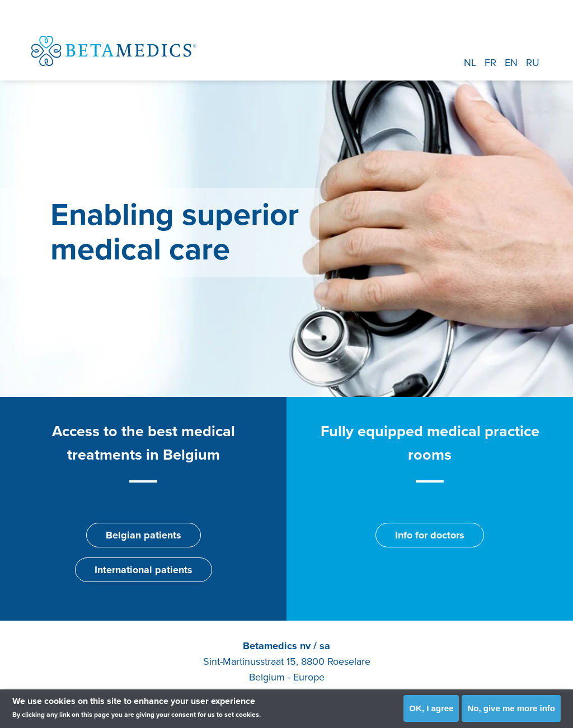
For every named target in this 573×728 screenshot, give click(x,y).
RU (533, 63)
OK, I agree (431, 708)
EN (511, 63)
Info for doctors (430, 535)
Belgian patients (144, 535)
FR (490, 63)
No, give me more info (511, 708)
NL (470, 63)
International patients (144, 570)
